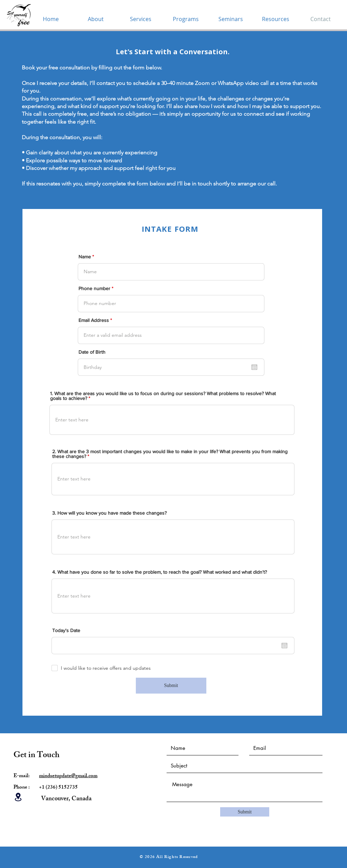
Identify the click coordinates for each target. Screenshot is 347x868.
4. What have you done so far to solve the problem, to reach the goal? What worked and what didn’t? (160, 572)
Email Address (94, 320)
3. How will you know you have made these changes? (109, 513)
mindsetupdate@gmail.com (68, 776)
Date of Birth (92, 352)
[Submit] (171, 686)
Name (85, 257)
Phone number (94, 288)
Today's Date (66, 630)
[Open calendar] (254, 367)
